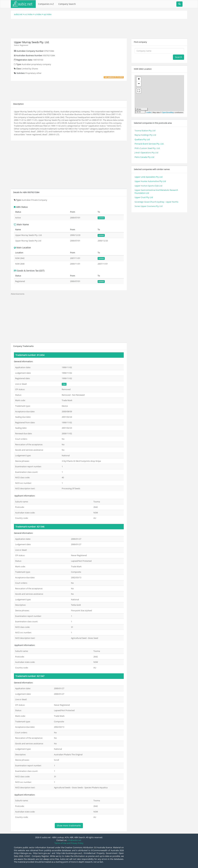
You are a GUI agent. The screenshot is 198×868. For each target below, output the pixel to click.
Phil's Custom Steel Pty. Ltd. (147, 148)
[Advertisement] (99, 28)
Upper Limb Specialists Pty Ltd (148, 177)
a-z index (29, 14)
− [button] (139, 84)
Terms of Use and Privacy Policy (69, 843)
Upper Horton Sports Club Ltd (148, 186)
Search (179, 57)
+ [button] (139, 79)
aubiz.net (18, 14)
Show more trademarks (69, 825)
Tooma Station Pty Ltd (145, 131)
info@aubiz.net (74, 840)
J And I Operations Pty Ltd (146, 153)
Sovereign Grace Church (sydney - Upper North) (156, 202)
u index (38, 14)
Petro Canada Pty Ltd (144, 157)
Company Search (67, 4)
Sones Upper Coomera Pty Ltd (148, 206)
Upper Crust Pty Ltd (144, 197)
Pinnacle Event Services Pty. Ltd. (149, 144)
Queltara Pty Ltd (142, 139)
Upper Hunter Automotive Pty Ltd (150, 181)
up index (47, 14)
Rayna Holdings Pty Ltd (145, 135)
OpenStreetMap (168, 112)
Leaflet (149, 112)
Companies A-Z (46, 4)
